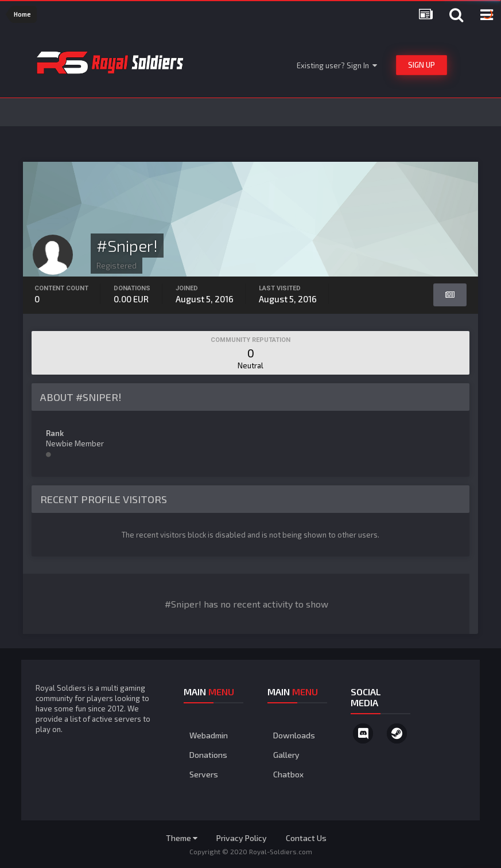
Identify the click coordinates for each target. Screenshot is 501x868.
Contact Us (306, 838)
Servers (204, 774)
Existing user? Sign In (337, 65)
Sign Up (422, 65)
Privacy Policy (242, 838)
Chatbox (288, 774)
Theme (182, 838)
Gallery (286, 755)
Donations (208, 755)
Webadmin (209, 735)
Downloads (294, 735)
